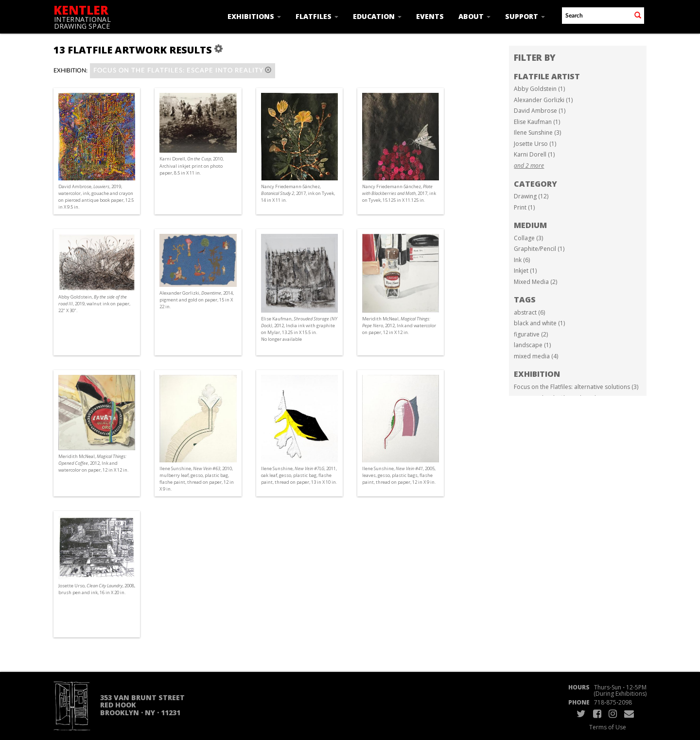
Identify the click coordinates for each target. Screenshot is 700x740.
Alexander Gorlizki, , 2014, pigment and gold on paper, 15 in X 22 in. (197, 300)
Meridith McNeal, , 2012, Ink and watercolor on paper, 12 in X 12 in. (399, 326)
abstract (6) (529, 312)
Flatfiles (317, 16)
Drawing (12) (531, 196)
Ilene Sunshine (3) (537, 132)
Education (377, 16)
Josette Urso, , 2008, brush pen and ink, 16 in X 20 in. (97, 589)
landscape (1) (532, 345)
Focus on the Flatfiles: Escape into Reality (183, 70)
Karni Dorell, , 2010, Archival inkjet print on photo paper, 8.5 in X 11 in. (192, 166)
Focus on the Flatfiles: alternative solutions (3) (576, 387)
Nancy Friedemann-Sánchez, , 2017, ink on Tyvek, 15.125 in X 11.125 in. (399, 193)
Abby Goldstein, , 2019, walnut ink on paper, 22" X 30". (94, 304)
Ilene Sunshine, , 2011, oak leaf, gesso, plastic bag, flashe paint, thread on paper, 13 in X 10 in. (299, 475)
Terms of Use (608, 727)
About (474, 16)
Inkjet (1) (525, 271)
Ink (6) (522, 260)
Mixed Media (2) (535, 282)
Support (525, 16)
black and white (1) (539, 323)
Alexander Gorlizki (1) (543, 100)
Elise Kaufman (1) (537, 122)
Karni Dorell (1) (534, 154)
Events (430, 16)
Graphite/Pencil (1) (539, 249)
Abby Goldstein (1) (539, 89)
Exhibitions (254, 16)
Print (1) (524, 207)
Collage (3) (528, 238)
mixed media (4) (536, 356)
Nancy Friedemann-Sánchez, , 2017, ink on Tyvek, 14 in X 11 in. (298, 193)
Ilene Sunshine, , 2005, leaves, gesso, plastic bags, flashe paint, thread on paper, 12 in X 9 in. (399, 475)
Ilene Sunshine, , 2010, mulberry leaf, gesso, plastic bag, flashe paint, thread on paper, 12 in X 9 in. (197, 479)
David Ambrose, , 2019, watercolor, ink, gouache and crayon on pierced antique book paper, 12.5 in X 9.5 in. (96, 197)
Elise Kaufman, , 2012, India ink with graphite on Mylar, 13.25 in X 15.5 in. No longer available (299, 329)
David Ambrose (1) (540, 111)
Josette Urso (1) (535, 144)
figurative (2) (531, 334)
